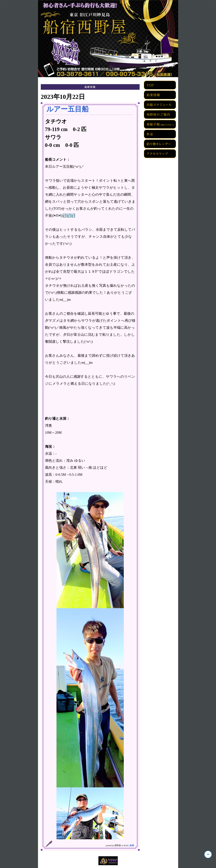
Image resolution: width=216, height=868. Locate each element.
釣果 (132, 845)
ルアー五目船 (68, 109)
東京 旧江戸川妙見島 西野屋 (108, 39)
